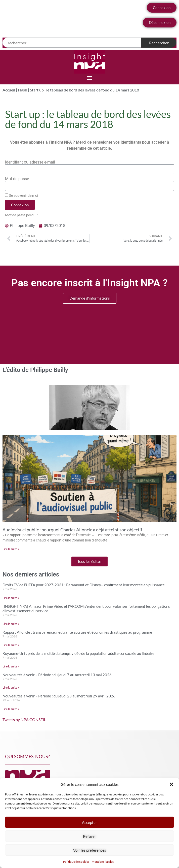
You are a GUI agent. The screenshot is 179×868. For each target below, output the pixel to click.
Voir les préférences (90, 850)
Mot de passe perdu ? (21, 215)
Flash (23, 90)
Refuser (89, 836)
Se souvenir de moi (21, 196)
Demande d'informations (90, 298)
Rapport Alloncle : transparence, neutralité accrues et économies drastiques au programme (77, 632)
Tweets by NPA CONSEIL (24, 719)
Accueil (9, 90)
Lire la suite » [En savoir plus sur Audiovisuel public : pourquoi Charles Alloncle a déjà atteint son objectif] (11, 549)
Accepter (89, 822)
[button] (171, 784)
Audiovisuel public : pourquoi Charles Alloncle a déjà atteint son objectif (72, 530)
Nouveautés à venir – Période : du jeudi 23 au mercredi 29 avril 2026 (59, 696)
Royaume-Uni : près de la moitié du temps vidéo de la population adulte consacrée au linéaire (78, 653)
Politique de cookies (76, 862)
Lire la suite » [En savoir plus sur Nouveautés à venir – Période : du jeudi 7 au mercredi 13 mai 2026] (11, 687)
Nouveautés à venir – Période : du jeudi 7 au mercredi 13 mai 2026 (57, 675)
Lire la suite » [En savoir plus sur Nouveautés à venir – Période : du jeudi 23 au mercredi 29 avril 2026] (11, 709)
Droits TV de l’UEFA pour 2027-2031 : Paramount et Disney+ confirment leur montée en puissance (84, 585)
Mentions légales (103, 862)
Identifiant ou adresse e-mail (30, 162)
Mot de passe (17, 179)
